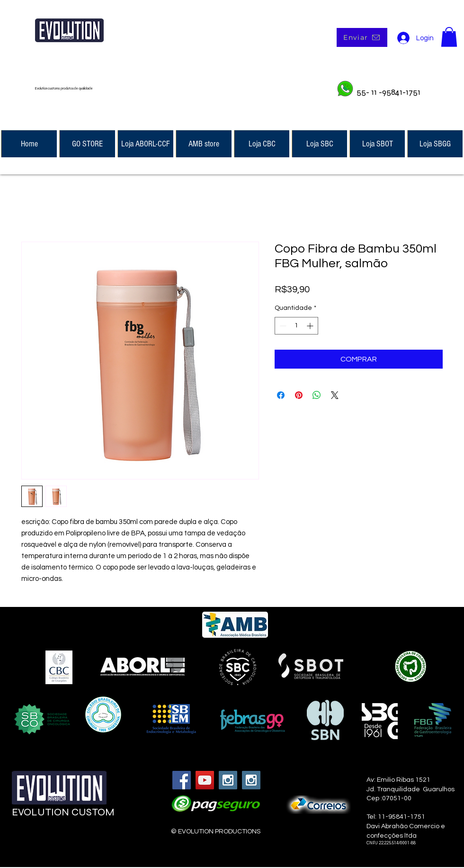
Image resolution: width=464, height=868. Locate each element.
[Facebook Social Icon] (182, 780)
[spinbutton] (296, 326)
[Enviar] (362, 37)
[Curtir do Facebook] (70, 840)
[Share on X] (335, 395)
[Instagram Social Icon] (228, 780)
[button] (449, 37)
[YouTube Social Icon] (205, 780)
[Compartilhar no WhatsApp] (317, 395)
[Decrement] (282, 326)
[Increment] (311, 326)
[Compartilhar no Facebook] (281, 395)
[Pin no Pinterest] (299, 395)
